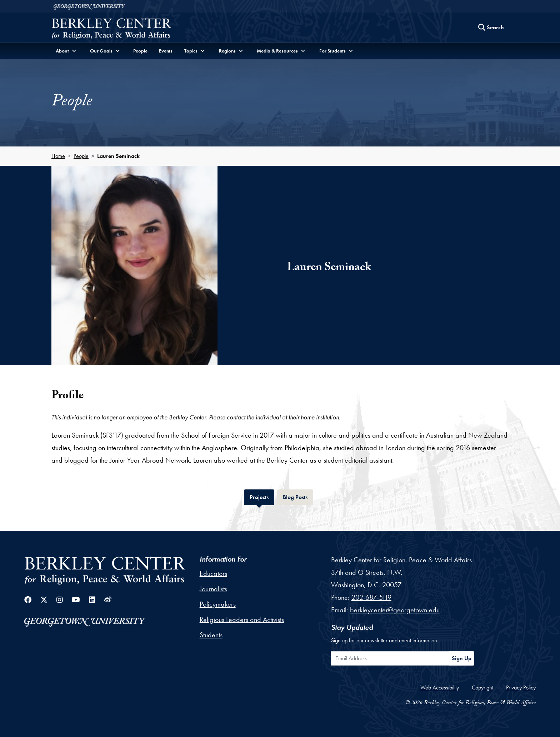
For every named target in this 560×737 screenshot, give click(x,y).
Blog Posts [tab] (298, 496)
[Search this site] (491, 28)
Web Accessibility (440, 688)
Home (58, 156)
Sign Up (462, 658)
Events (166, 51)
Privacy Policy (521, 688)
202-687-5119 (371, 597)
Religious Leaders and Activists (242, 619)
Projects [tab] (262, 496)
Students (211, 635)
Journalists (213, 589)
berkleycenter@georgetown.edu (395, 610)
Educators (213, 573)
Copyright (482, 688)
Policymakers (218, 604)
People (140, 51)
